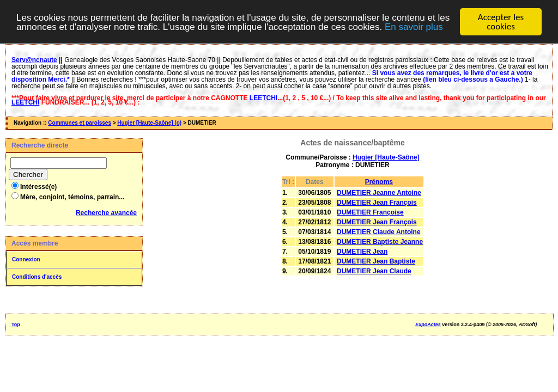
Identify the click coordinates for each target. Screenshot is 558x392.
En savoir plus (414, 27)
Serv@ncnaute (34, 60)
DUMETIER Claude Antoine (379, 232)
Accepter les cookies (501, 22)
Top (16, 324)
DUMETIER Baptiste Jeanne (380, 242)
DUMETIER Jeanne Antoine (379, 193)
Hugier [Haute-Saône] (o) (149, 123)
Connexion (26, 259)
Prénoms (379, 182)
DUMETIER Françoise (370, 212)
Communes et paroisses (80, 123)
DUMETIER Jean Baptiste (376, 261)
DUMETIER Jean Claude (374, 271)
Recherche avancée (106, 213)
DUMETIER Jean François (377, 203)
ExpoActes (428, 324)
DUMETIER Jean (362, 252)
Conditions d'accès (37, 277)
